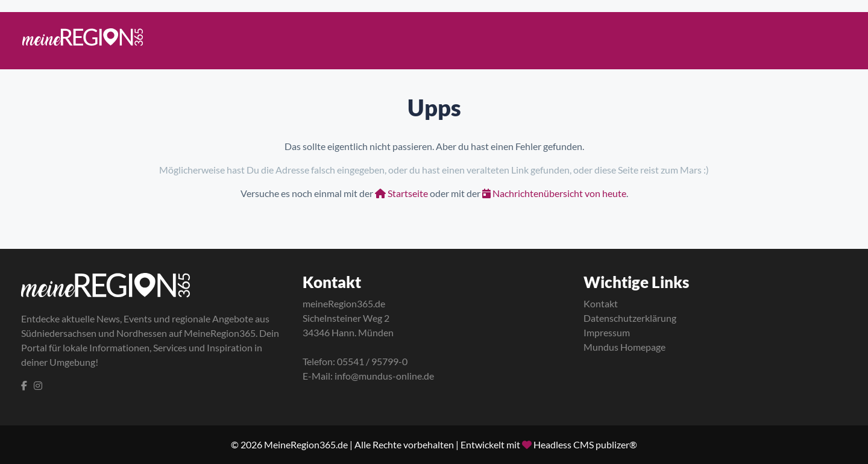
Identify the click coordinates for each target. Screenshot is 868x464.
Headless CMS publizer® (585, 444)
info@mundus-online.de (384, 376)
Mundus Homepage (624, 347)
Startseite (401, 193)
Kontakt (601, 303)
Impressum (607, 332)
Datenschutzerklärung (630, 318)
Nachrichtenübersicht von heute (554, 193)
